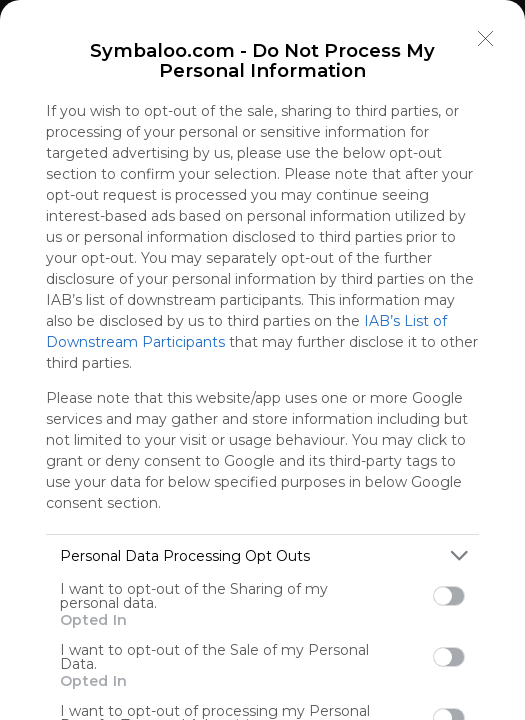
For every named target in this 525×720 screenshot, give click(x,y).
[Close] (486, 39)
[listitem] (262, 555)
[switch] (449, 596)
